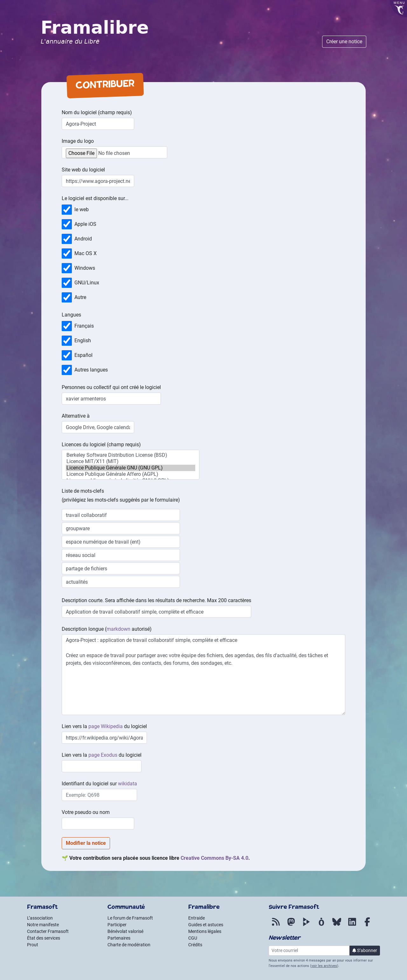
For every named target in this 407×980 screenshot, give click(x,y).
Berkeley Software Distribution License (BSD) (131, 455)
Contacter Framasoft (48, 931)
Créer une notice (344, 42)
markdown (118, 629)
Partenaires (119, 938)
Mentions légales (205, 931)
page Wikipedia (106, 726)
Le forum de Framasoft (130, 918)
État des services (44, 938)
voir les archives (324, 966)
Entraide (197, 918)
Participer (117, 925)
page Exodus (103, 755)
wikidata (128, 784)
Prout (33, 945)
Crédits (195, 945)
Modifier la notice (86, 843)
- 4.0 (214, 858)
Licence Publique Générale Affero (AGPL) (131, 474)
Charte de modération (129, 945)
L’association (40, 918)
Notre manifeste (43, 925)
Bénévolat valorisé (125, 931)
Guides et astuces (206, 925)
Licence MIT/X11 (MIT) (131, 462)
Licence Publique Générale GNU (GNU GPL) (131, 468)
